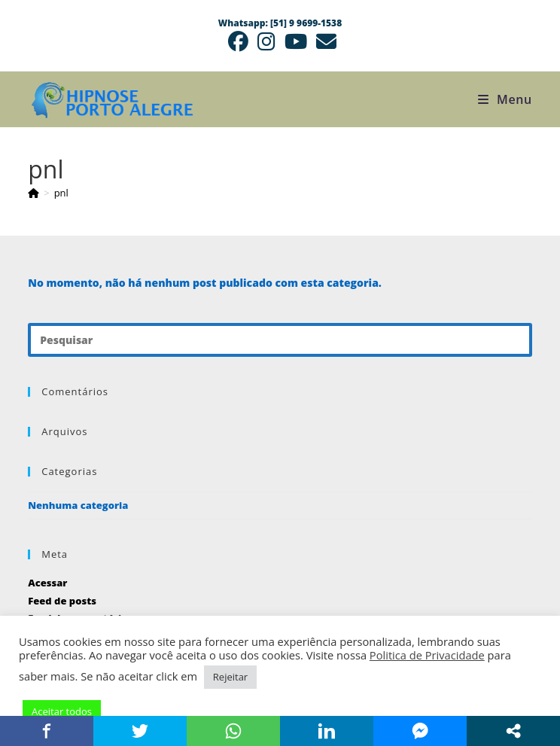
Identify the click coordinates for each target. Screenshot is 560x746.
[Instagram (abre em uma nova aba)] (266, 42)
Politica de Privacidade (427, 655)
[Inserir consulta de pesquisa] (280, 340)
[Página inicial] (33, 193)
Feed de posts (62, 601)
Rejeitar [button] (230, 677)
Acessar (47, 583)
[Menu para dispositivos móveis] (505, 99)
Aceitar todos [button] (62, 711)
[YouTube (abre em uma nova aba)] (296, 42)
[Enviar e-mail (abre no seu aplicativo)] (324, 42)
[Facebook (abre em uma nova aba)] (238, 42)
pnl (61, 193)
